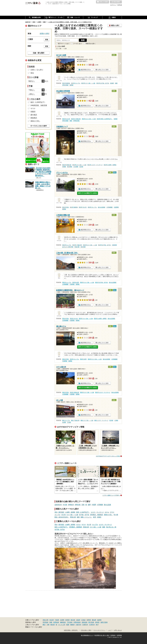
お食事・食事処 (70, 512)
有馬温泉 (56, 622)
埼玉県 (52, 620)
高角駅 (112, 83)
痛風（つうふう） (86, 517)
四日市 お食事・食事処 (110, 165)
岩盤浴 (33, 112)
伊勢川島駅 (65, 85)
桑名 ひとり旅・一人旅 (87, 420)
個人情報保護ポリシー (87, 635)
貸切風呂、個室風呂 (97, 515)
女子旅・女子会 (84, 515)
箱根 (51, 622)
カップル (57, 515)
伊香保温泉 (77, 622)
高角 (83, 505)
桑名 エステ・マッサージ (101, 420)
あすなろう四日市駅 (68, 247)
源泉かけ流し (108, 515)
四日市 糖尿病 (66, 83)
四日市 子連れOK (76, 119)
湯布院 (97, 622)
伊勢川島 (78, 505)
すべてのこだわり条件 (39, 126)
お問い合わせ (118, 630)
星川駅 (111, 420)
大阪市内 (78, 625)
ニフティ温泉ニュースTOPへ (111, 495)
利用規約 (113, 635)
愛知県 (94, 620)
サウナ (112, 512)
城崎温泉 (63, 622)
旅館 (78, 517)
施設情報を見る (85, 70)
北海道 (83, 620)
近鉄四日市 (58, 505)
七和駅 (116, 420)
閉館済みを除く (91, 44)
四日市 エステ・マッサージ (95, 165)
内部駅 (64, 167)
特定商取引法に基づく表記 (102, 635)
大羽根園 (100, 505)
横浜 (44, 625)
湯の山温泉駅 (102, 207)
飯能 (68, 625)
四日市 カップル (76, 83)
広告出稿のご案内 (86, 630)
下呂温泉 (70, 622)
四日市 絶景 (76, 282)
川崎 (48, 625)
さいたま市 (62, 625)
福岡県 (99, 620)
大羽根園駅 (110, 207)
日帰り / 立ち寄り (37, 70)
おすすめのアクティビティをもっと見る (108, 456)
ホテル (107, 512)
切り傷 (116, 515)
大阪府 (78, 620)
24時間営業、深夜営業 (39, 105)
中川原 (65, 505)
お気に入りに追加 (103, 70)
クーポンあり (78, 44)
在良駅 (64, 422)
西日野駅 (70, 167)
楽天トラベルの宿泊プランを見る (87, 193)
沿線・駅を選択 (39, 53)
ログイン (113, 5)
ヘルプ (110, 630)
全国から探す (45, 33)
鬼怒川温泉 (104, 622)
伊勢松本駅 (76, 121)
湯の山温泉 (107, 505)
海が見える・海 (111, 527)
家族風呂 (34, 118)
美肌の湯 (73, 517)
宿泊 (56, 512)
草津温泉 (46, 622)
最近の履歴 (116, 2)
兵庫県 (62, 620)
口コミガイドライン (99, 630)
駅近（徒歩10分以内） (62, 517)
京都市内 (85, 625)
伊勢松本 (71, 505)
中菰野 (94, 505)
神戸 (97, 625)
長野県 (89, 620)
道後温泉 (85, 622)
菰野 (89, 505)
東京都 (73, 620)
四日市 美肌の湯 (67, 165)
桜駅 (116, 83)
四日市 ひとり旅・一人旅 (88, 83)
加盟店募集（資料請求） (71, 630)
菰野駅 (71, 85)
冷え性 (63, 515)
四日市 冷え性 (66, 119)
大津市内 (92, 625)
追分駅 (81, 167)
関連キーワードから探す (34, 627)
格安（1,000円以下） (83, 512)
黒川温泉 (91, 622)
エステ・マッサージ (97, 512)
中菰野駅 (116, 207)
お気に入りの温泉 (102, 2)
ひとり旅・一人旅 (72, 515)
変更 (47, 40)
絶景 (95, 517)
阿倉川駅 (77, 247)
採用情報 (119, 635)
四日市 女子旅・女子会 (103, 83)
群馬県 (67, 620)
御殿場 (72, 625)
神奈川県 (46, 620)
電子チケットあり (64, 44)
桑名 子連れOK (75, 420)
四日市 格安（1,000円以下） (105, 119)
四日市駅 (83, 247)
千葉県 (57, 620)
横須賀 (53, 625)
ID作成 (120, 5)
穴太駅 (69, 422)
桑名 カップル (66, 420)
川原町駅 (114, 245)
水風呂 (99, 517)
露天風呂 (61, 512)
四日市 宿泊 (65, 207)
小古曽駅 (76, 167)
